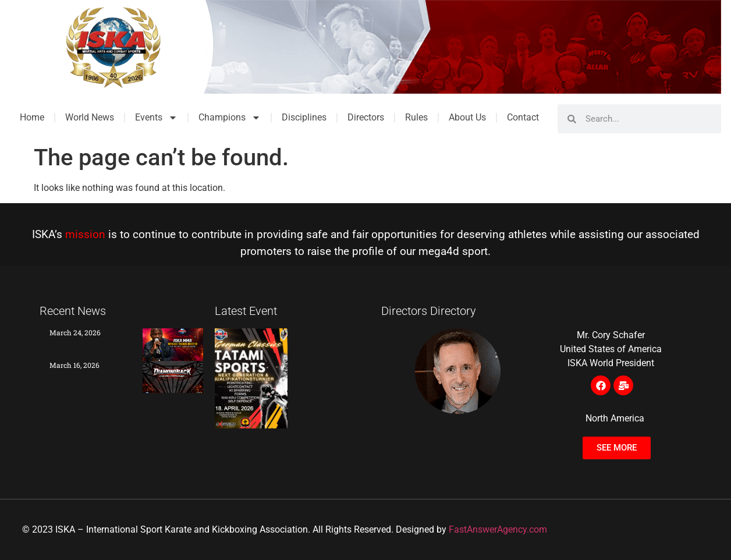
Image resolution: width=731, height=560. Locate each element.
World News (90, 117)
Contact (523, 117)
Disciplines (304, 117)
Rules (416, 117)
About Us (467, 117)
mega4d (439, 251)
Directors (366, 117)
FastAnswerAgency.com (498, 529)
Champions (230, 118)
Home (32, 117)
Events (156, 118)
